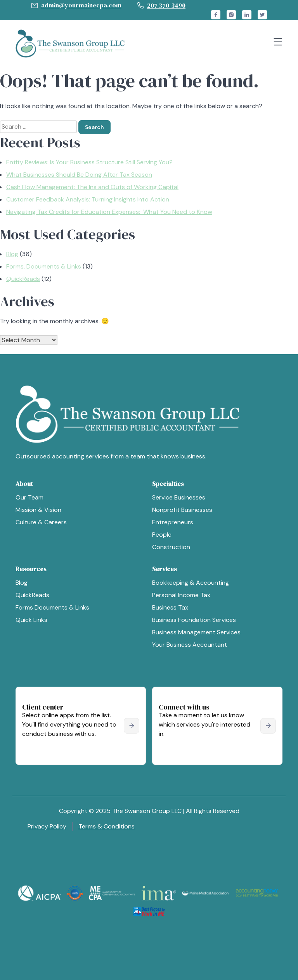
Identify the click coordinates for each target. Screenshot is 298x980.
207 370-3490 (166, 5)
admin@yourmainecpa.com (81, 5)
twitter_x (262, 15)
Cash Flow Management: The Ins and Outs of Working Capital (92, 187)
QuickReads (23, 279)
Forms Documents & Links (52, 607)
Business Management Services (196, 632)
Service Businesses (179, 497)
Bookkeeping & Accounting (191, 583)
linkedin (247, 15)
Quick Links (31, 620)
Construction (171, 547)
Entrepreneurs (173, 522)
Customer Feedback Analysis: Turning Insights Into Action (88, 199)
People (162, 535)
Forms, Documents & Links (44, 266)
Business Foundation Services (194, 620)
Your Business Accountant (190, 645)
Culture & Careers (41, 522)
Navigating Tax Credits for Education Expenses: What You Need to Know (109, 212)
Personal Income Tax (181, 595)
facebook (216, 15)
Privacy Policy (47, 826)
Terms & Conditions (107, 826)
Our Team (29, 497)
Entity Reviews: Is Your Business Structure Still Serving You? (89, 162)
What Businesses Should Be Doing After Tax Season (79, 175)
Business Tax (170, 607)
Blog (12, 254)
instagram (231, 15)
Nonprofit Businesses (182, 510)
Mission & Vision (38, 510)
